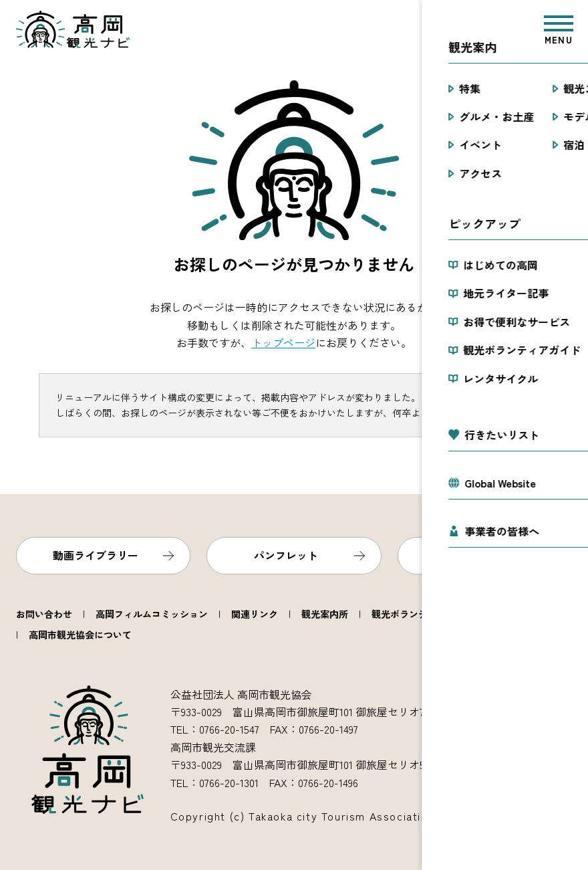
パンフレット (286, 555)
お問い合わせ (44, 614)
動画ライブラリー (96, 555)
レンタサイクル (531, 614)
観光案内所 (325, 614)
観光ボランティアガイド (423, 614)
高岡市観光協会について (80, 635)
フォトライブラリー (476, 555)
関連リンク (255, 614)
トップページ (283, 342)
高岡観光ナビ (73, 29)
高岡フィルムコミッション (152, 614)
